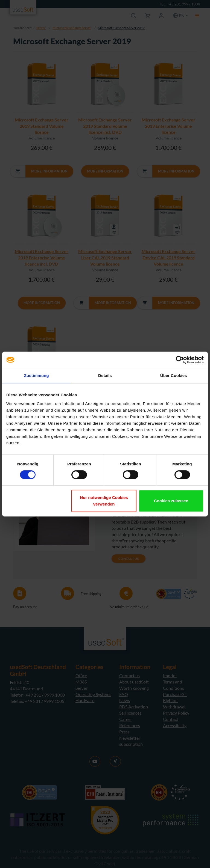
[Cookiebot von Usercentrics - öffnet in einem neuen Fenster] (180, 360)
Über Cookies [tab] (174, 375)
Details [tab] (105, 375)
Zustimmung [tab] (37, 375)
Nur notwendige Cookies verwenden (104, 501)
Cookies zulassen (171, 501)
